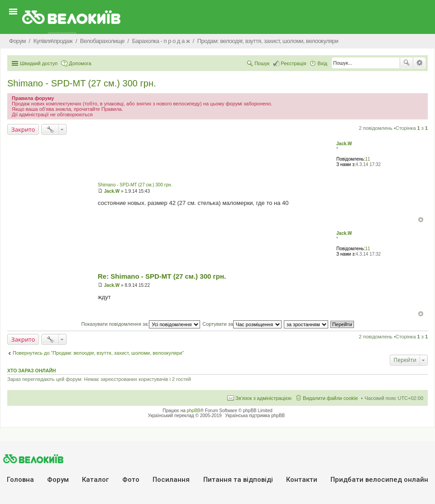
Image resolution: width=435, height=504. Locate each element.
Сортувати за (242, 324)
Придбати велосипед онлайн (379, 480)
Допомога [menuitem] (80, 63)
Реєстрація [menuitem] (293, 63)
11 (368, 159)
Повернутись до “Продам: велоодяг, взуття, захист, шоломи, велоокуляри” (98, 353)
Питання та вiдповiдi (238, 480)
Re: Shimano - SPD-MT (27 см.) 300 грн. (162, 276)
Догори (421, 220)
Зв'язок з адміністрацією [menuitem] (263, 398)
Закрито (23, 129)
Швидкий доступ (39, 63)
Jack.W (344, 144)
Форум (58, 480)
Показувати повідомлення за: (141, 324)
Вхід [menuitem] (322, 63)
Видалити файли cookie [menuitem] (330, 398)
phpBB (194, 411)
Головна (20, 480)
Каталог (95, 480)
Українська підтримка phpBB (255, 416)
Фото (131, 480)
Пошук (406, 63)
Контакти (302, 480)
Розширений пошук (419, 63)
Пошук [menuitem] (262, 63)
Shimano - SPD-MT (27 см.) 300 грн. (82, 83)
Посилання (171, 480)
